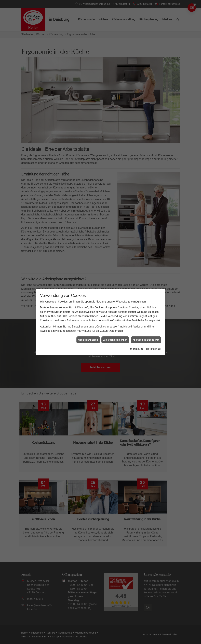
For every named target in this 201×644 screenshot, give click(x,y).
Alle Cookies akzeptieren (146, 340)
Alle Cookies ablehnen (115, 340)
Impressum (136, 349)
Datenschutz (154, 349)
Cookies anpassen (88, 340)
